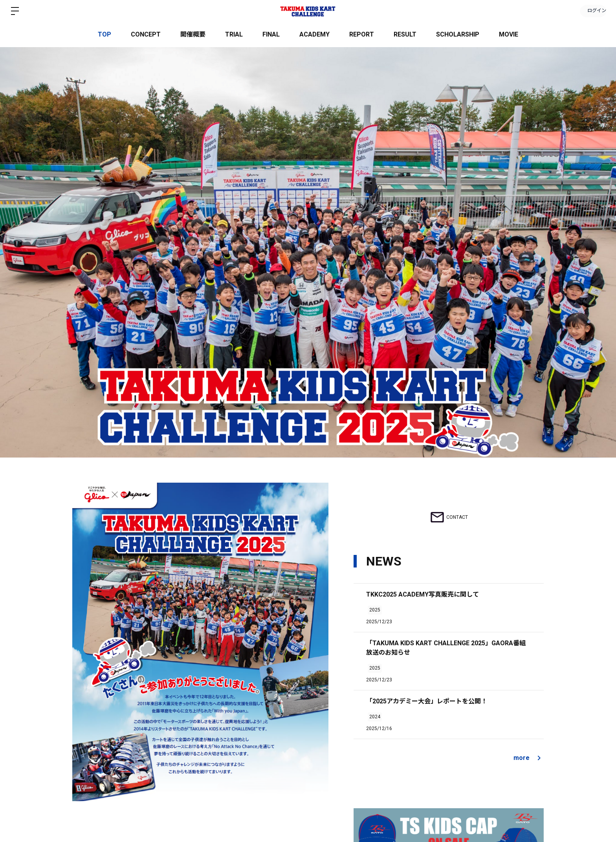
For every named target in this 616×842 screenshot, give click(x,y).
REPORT (362, 34)
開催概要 (193, 34)
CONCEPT (146, 34)
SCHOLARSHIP (458, 34)
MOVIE (509, 34)
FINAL (271, 34)
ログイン (592, 11)
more (529, 758)
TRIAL (234, 34)
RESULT (405, 34)
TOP (104, 34)
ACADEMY (314, 34)
